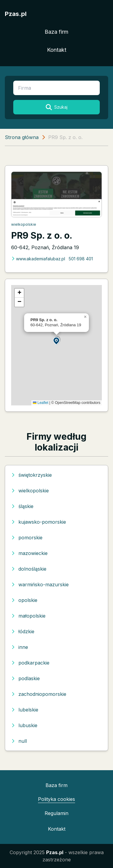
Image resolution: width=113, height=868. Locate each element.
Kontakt (57, 50)
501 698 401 (81, 259)
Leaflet (41, 403)
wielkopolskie (24, 224)
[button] (57, 341)
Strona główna (22, 137)
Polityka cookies (56, 799)
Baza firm (56, 32)
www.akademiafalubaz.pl (38, 259)
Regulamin (56, 813)
